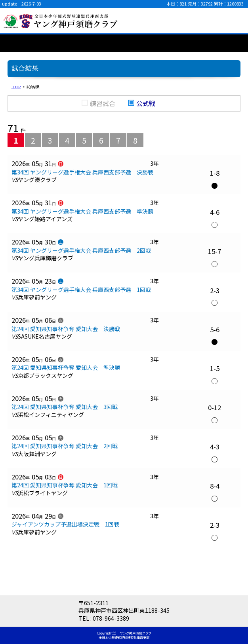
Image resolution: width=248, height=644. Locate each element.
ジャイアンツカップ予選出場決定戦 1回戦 (65, 524)
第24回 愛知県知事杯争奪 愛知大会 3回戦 (65, 407)
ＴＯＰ (16, 87)
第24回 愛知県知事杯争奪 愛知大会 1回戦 (65, 485)
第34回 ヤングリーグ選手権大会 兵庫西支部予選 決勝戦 (82, 172)
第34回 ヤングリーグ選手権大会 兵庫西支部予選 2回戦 (81, 250)
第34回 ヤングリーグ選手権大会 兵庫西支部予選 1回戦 (81, 290)
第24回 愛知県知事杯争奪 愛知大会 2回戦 (65, 446)
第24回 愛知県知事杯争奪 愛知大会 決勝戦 (66, 329)
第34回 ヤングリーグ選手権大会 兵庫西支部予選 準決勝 (82, 211)
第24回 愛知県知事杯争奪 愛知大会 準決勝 (66, 367)
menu (236, 21)
